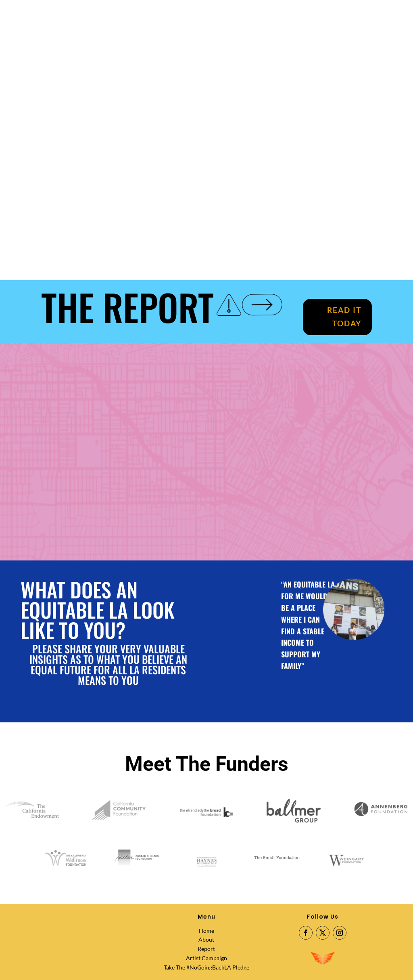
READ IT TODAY (344, 316)
